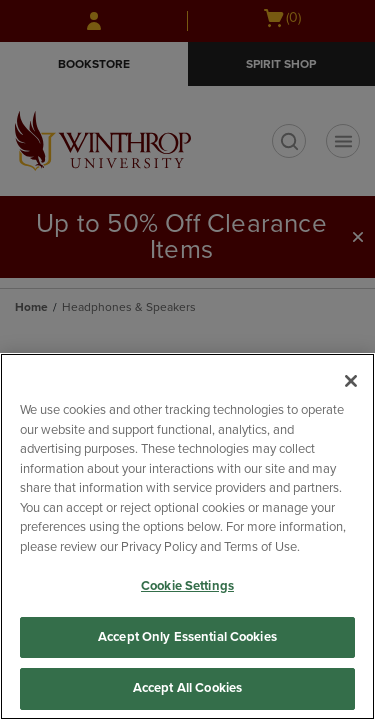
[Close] (351, 381)
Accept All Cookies (187, 688)
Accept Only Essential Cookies (187, 637)
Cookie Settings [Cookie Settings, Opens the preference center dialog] (187, 586)
